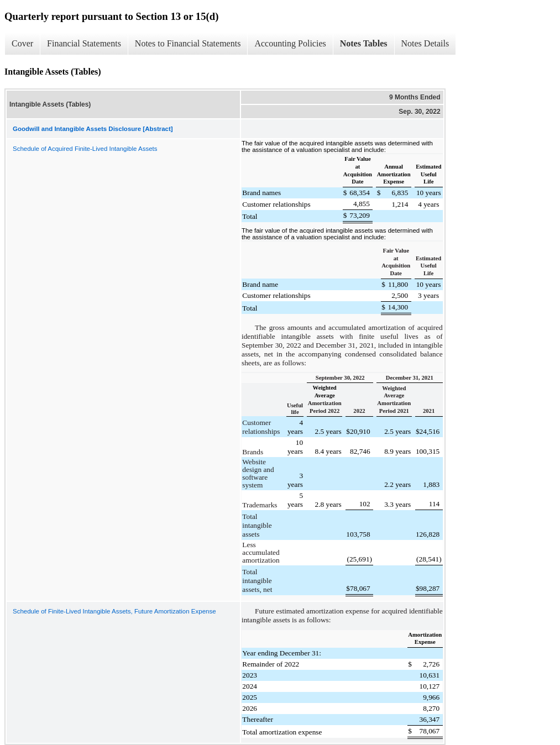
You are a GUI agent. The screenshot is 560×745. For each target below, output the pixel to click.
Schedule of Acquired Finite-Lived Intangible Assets (85, 149)
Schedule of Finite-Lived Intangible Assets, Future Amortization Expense (114, 611)
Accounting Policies (290, 43)
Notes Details (425, 43)
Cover (22, 43)
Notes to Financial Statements (188, 43)
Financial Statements (84, 43)
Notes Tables (364, 43)
